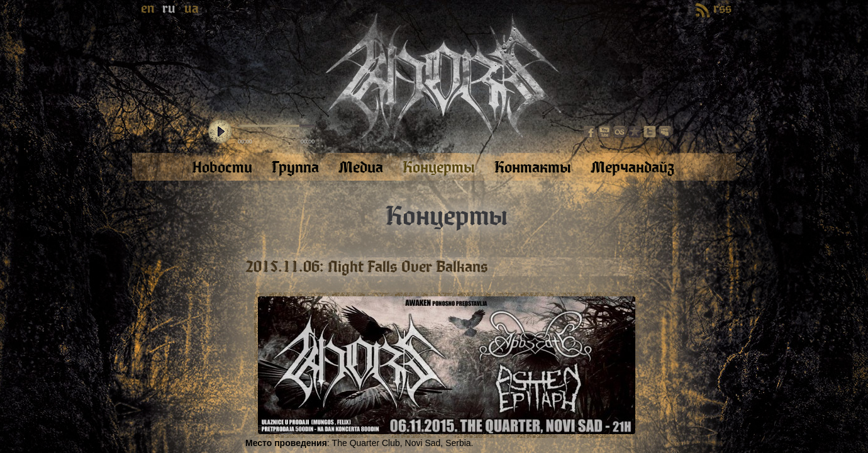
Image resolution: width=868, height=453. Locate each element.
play (220, 132)
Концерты (447, 216)
